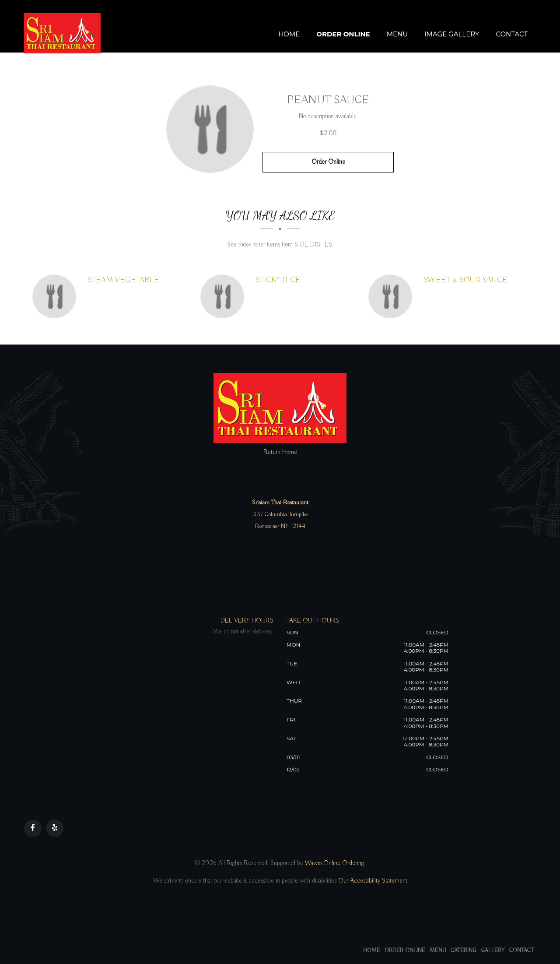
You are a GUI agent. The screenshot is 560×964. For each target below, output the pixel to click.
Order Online (343, 34)
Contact (512, 34)
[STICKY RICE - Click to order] (224, 296)
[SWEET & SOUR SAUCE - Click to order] (392, 296)
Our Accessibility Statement (372, 881)
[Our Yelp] (55, 828)
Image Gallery (452, 34)
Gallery (493, 951)
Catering (464, 951)
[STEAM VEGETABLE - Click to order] (56, 296)
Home (289, 34)
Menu (397, 34)
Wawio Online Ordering (334, 863)
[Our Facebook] (33, 828)
